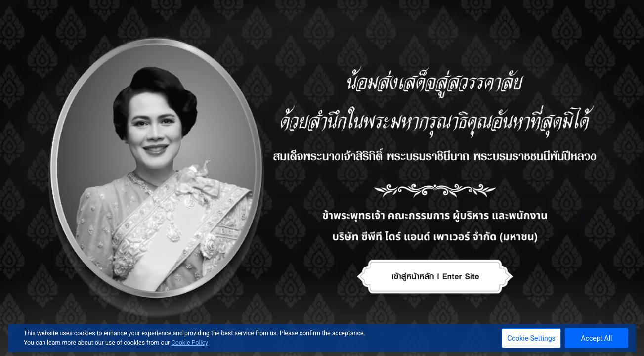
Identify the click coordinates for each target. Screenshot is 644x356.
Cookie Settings (531, 338)
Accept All (596, 338)
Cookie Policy (190, 343)
